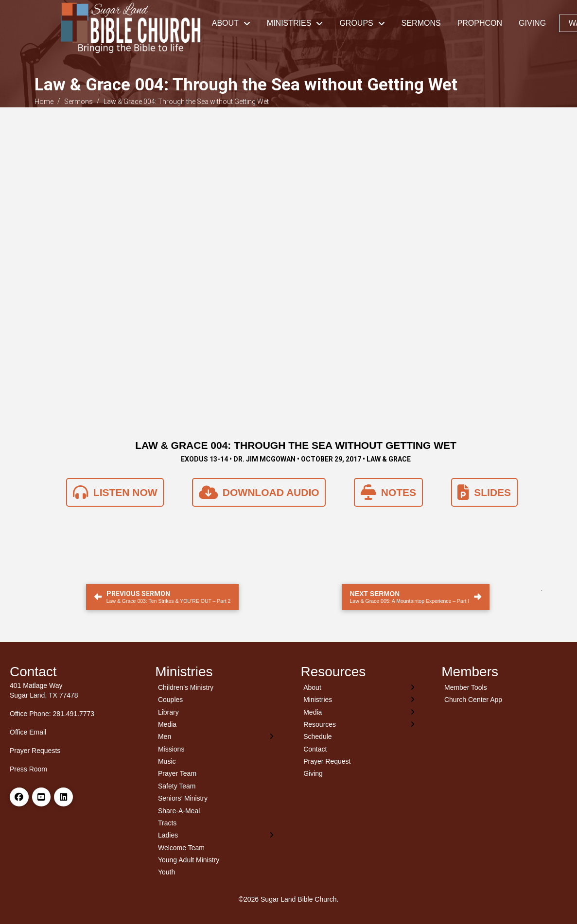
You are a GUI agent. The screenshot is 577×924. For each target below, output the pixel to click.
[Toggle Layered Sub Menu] (216, 737)
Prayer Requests (35, 751)
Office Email (28, 732)
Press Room (28, 769)
